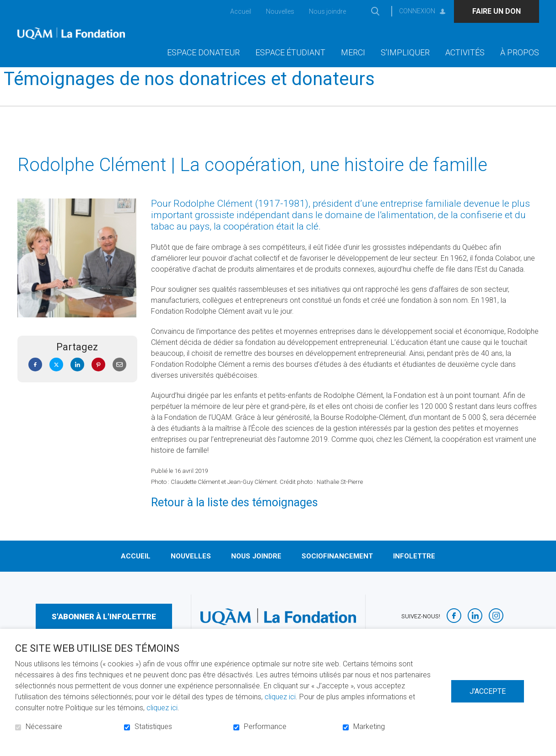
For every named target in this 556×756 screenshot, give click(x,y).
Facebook (35, 379)
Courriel (119, 379)
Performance (265, 727)
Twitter (56, 379)
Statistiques (153, 727)
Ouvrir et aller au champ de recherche (375, 11)
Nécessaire (44, 727)
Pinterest (98, 379)
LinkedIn (77, 379)
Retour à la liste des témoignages (235, 517)
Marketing (369, 727)
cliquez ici (280, 697)
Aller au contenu (7, 7)
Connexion (417, 11)
